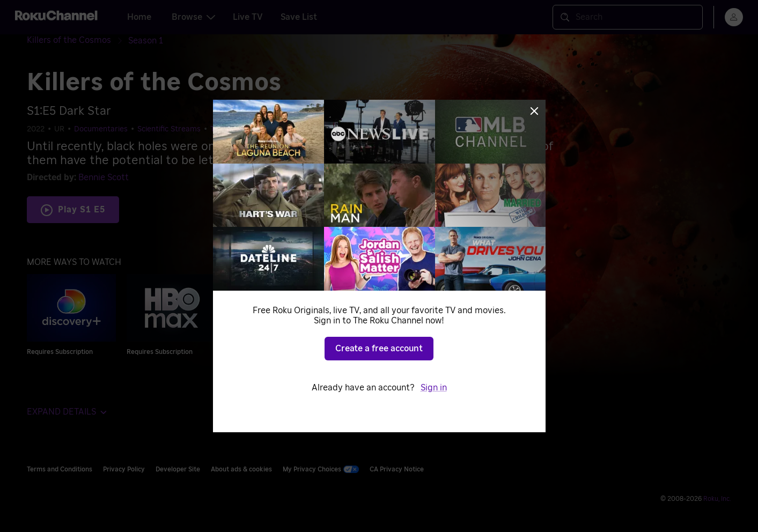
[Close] (534, 111)
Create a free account (379, 349)
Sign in (434, 388)
